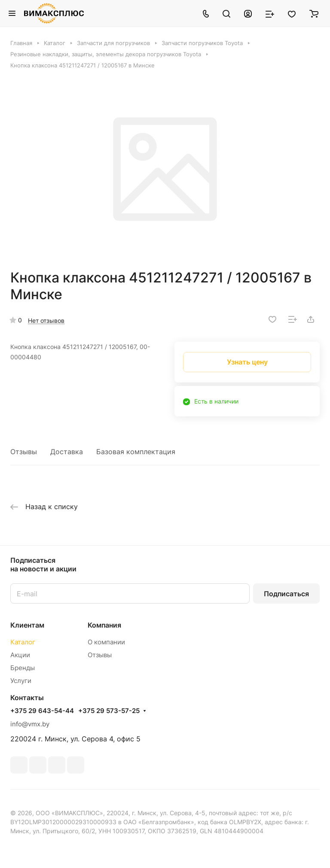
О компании (106, 642)
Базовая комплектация (136, 452)
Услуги (21, 681)
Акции (20, 655)
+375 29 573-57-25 (109, 711)
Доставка (67, 452)
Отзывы (24, 452)
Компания (104, 625)
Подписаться (286, 594)
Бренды (23, 668)
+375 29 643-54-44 (42, 711)
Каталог (23, 642)
